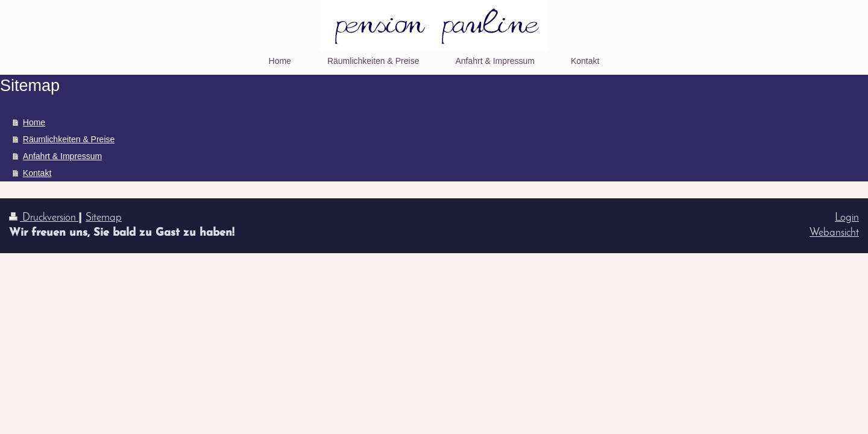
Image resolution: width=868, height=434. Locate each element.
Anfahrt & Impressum (63, 156)
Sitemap (104, 218)
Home (34, 122)
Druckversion (44, 218)
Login (847, 218)
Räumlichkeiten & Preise (69, 139)
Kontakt (37, 173)
